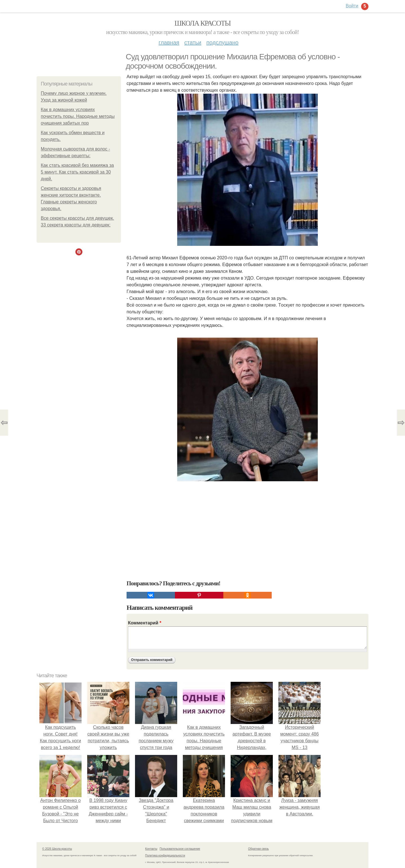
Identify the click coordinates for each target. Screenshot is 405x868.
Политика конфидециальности (165, 855)
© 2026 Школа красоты (57, 849)
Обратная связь (258, 849)
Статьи (193, 42)
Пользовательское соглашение (180, 849)
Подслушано (222, 42)
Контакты (151, 849)
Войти (352, 6)
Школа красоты (202, 23)
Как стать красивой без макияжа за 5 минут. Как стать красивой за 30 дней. (77, 172)
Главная (169, 42)
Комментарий (145, 623)
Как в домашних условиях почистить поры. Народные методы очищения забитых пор (78, 116)
